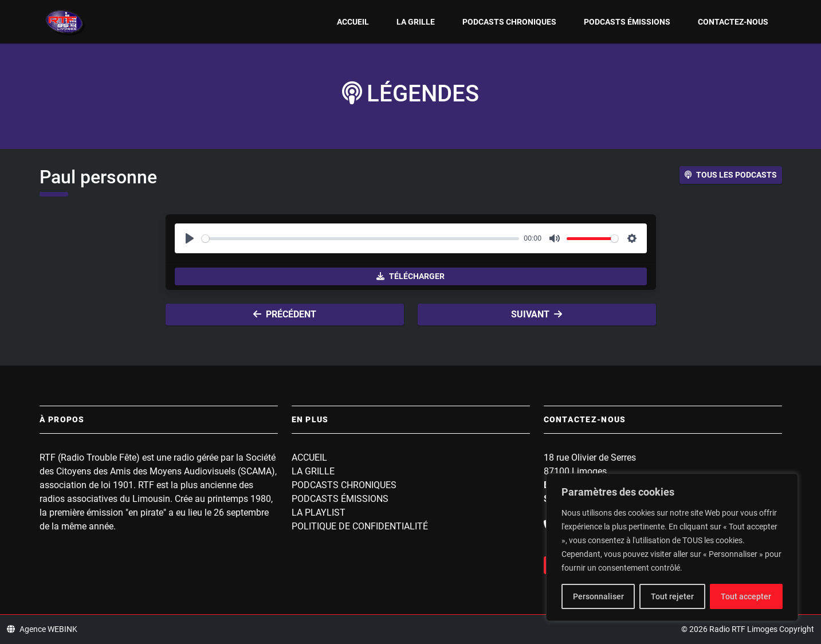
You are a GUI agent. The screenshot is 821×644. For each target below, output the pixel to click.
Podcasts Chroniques (509, 22)
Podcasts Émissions (627, 22)
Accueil (353, 22)
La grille (416, 22)
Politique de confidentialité (360, 526)
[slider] (361, 239)
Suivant (537, 314)
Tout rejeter (672, 596)
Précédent (285, 314)
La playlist (319, 513)
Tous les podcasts (731, 175)
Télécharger (410, 276)
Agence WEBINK (42, 629)
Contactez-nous (733, 22)
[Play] (190, 238)
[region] (672, 547)
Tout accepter (746, 596)
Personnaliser (598, 596)
